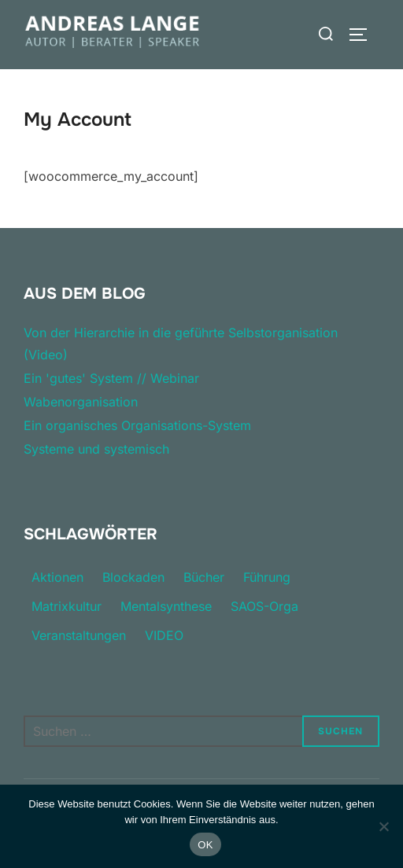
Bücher (204, 577)
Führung (267, 577)
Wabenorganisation (81, 402)
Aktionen (57, 577)
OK (205, 845)
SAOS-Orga (264, 606)
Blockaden (133, 577)
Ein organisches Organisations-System (137, 425)
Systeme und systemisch (96, 449)
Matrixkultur (67, 606)
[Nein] (383, 826)
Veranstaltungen (79, 635)
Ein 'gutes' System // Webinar (111, 378)
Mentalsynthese (166, 606)
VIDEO (164, 635)
